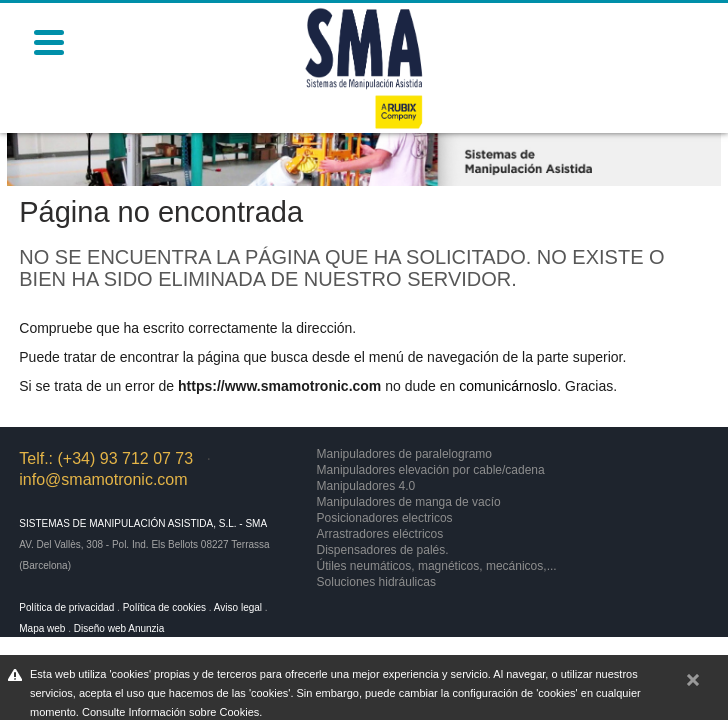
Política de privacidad (66, 607)
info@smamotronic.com (103, 479)
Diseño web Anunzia (119, 628)
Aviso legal (238, 607)
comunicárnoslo (508, 386)
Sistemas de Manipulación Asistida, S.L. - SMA (143, 523)
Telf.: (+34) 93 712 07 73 (106, 458)
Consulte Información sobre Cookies (170, 712)
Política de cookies (164, 607)
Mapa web (42, 628)
